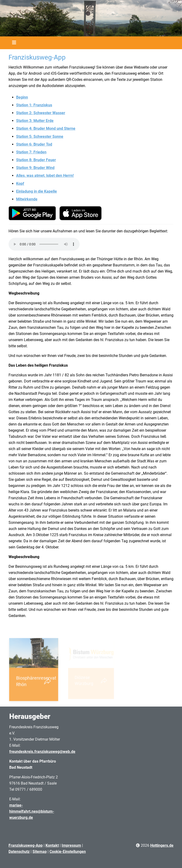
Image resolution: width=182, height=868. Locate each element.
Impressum (71, 845)
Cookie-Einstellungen (68, 852)
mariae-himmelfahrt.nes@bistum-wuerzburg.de (32, 811)
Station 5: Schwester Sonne (40, 137)
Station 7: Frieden (31, 152)
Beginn (22, 97)
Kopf (20, 184)
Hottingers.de (162, 845)
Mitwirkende (27, 199)
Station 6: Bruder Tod (34, 144)
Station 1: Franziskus (34, 105)
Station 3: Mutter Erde (35, 121)
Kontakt (52, 845)
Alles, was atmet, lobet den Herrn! (45, 176)
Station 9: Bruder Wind (35, 168)
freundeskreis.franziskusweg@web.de (42, 752)
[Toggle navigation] (13, 43)
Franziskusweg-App (26, 845)
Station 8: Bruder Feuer (36, 160)
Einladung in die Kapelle (36, 191)
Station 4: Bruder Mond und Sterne (46, 128)
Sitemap (40, 852)
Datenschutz (19, 852)
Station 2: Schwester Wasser (41, 113)
